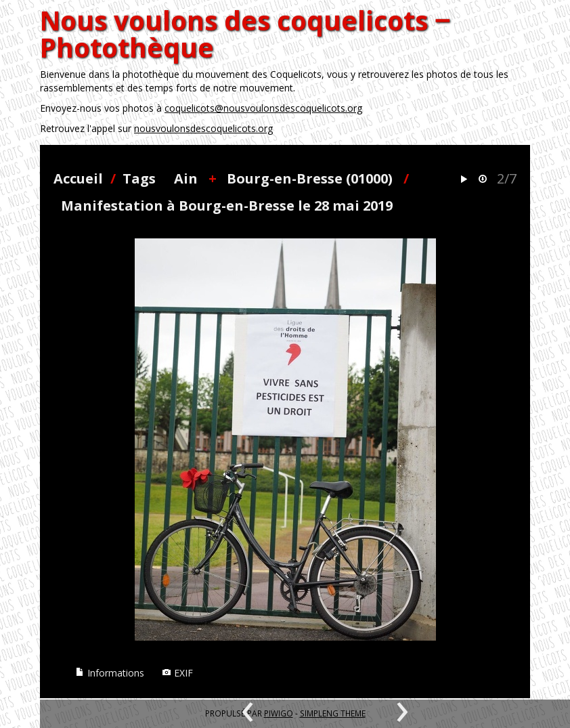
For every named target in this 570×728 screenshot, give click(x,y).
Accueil (78, 178)
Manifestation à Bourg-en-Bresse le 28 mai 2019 (227, 206)
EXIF (177, 673)
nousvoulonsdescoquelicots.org (203, 128)
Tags (139, 178)
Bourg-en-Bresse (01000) (310, 178)
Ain (186, 178)
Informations (110, 673)
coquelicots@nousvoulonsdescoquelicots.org (263, 108)
